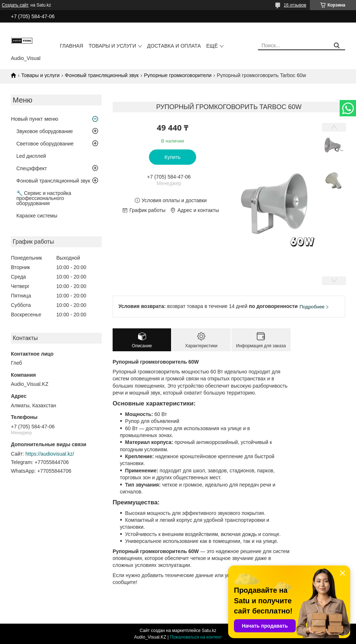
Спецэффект (32, 168)
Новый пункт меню (35, 119)
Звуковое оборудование (45, 131)
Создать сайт (15, 5)
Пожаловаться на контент (196, 637)
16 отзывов (295, 5)
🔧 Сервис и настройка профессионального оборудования (44, 198)
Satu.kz (209, 631)
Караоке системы (37, 216)
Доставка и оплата (174, 46)
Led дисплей (31, 156)
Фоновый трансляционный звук (102, 75)
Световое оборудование (45, 144)
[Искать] (337, 46)
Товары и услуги (112, 46)
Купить (173, 157)
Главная (72, 46)
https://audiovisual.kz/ (50, 454)
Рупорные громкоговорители (178, 75)
